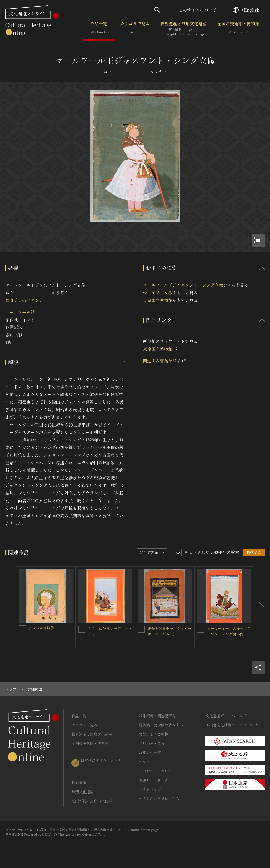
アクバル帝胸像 (41, 628)
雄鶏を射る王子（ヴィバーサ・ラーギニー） (170, 631)
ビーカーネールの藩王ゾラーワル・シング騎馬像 (229, 631)
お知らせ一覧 (150, 752)
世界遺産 (79, 782)
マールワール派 (20, 312)
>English (246, 10)
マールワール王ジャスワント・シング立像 (183, 285)
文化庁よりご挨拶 (153, 734)
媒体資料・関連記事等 (157, 716)
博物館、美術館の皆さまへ (161, 725)
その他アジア (30, 300)
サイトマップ (150, 789)
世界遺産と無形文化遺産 (184, 29)
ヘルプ (144, 762)
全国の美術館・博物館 (238, 29)
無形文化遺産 (83, 792)
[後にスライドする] (259, 607)
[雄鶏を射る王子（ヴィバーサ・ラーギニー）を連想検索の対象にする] (141, 629)
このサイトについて (198, 10)
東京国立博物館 (158, 300)
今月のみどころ (152, 743)
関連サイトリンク (153, 780)
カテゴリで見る (135, 29)
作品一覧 (99, 29)
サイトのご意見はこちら (159, 799)
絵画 (9, 300)
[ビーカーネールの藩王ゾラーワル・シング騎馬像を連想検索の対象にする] (201, 629)
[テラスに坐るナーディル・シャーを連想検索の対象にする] (82, 629)
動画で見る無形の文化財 (92, 801)
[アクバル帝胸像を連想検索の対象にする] (22, 629)
